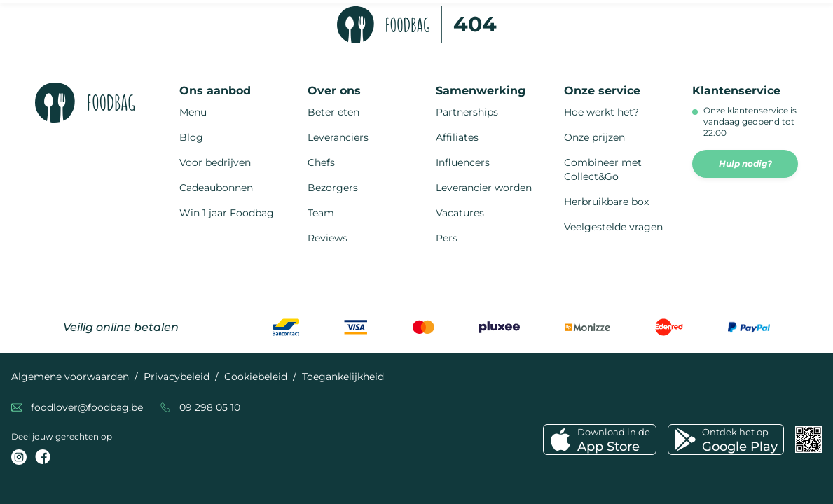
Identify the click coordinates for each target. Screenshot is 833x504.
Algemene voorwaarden (70, 377)
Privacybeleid (177, 377)
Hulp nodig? (745, 163)
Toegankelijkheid (343, 377)
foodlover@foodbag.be (87, 407)
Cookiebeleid (256, 377)
